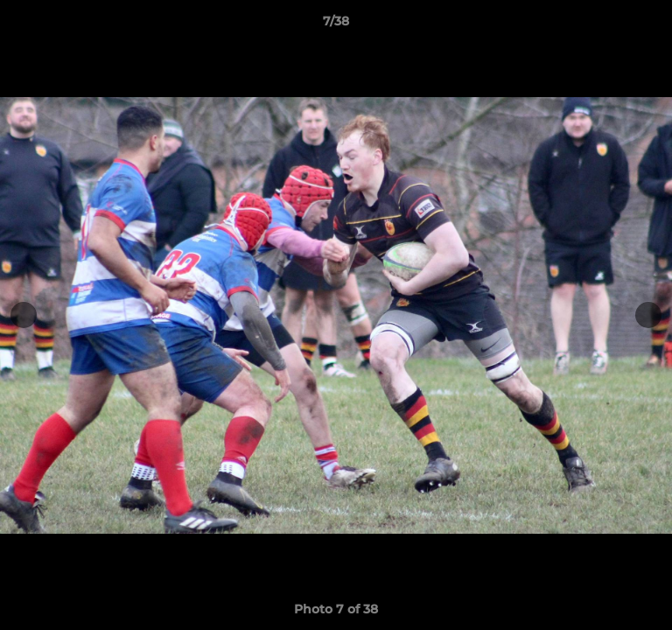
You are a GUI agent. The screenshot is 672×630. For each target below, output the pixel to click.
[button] (651, 25)
